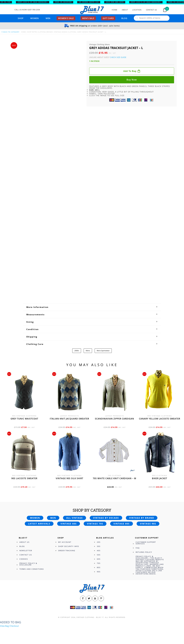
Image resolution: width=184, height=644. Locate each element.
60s (99, 559)
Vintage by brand (142, 518)
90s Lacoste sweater (24, 478)
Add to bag (130, 71)
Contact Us (152, 10)
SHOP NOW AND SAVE (117, 2)
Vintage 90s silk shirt (69, 478)
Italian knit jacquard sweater (69, 419)
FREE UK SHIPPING (65, 2)
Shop (21, 18)
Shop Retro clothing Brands (40, 32)
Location (137, 10)
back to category (10, 32)
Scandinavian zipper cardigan (115, 419)
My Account (65, 542)
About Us (24, 542)
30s (99, 546)
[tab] (92, 307)
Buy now (132, 80)
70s (99, 563)
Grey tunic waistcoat (24, 419)
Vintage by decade (106, 518)
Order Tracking (67, 551)
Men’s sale (88, 18)
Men (48, 18)
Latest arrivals (39, 524)
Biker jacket (160, 478)
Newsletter (26, 551)
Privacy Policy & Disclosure (28, 564)
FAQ (138, 548)
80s (99, 567)
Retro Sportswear (103, 351)
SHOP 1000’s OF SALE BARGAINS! (34, 2)
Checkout (14, 626)
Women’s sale (66, 18)
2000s (77, 351)
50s (99, 555)
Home (115, 10)
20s (99, 542)
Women (35, 18)
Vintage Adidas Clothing (65, 32)
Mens (88, 351)
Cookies (24, 559)
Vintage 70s (95, 524)
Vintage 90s (148, 524)
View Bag (4, 626)
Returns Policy (144, 552)
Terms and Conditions (32, 569)
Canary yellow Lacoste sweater (160, 419)
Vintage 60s (69, 524)
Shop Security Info (69, 546)
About (125, 10)
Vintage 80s (122, 524)
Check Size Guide (118, 57)
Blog (124, 18)
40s (99, 551)
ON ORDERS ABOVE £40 (91, 2)
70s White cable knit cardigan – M (115, 478)
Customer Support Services (146, 543)
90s (99, 572)
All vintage (75, 518)
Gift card (108, 18)
